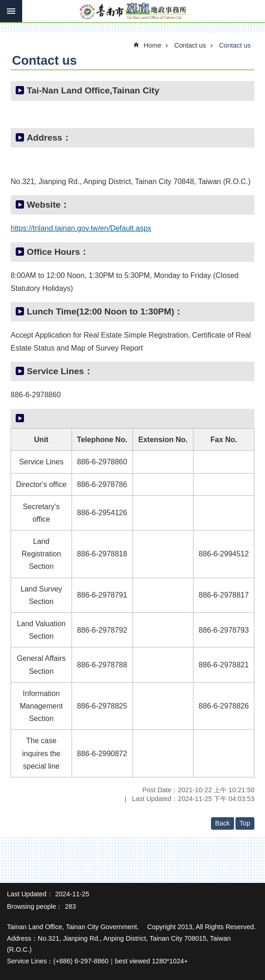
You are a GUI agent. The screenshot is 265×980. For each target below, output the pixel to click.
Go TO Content (5, 5)
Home (152, 45)
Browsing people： (35, 906)
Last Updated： (30, 894)
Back (223, 823)
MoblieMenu (11, 11)
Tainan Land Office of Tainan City (132, 12)
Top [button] (245, 823)
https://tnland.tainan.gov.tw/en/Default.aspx (81, 228)
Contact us (190, 45)
